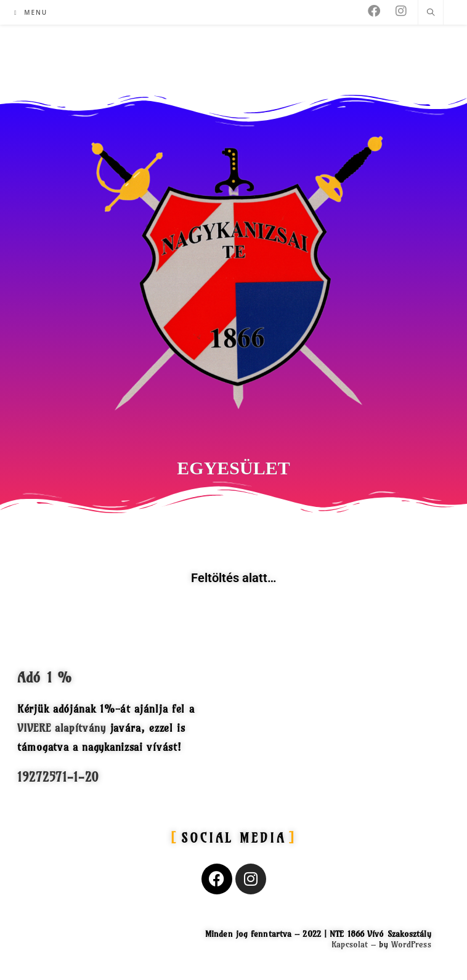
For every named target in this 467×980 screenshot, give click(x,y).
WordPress (411, 944)
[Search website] (431, 13)
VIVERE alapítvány (62, 728)
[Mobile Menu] (31, 12)
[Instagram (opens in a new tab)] (401, 11)
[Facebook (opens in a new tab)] (374, 11)
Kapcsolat (350, 944)
